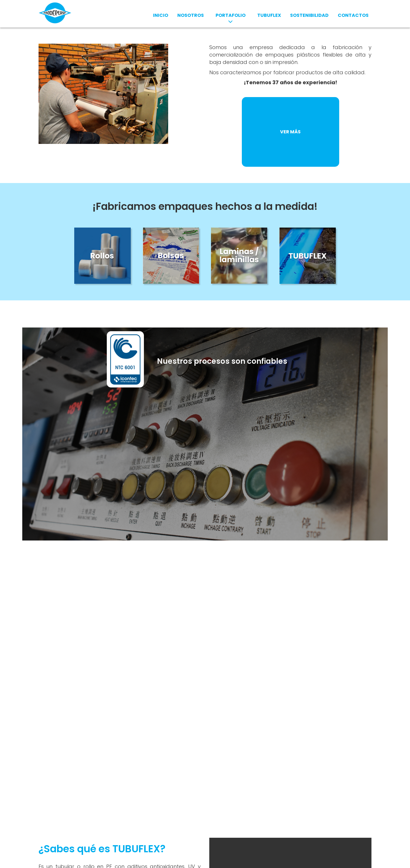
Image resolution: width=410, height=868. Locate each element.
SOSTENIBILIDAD (309, 15)
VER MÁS (290, 132)
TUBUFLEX (269, 15)
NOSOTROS (191, 15)
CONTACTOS (353, 15)
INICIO (161, 15)
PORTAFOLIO (231, 18)
